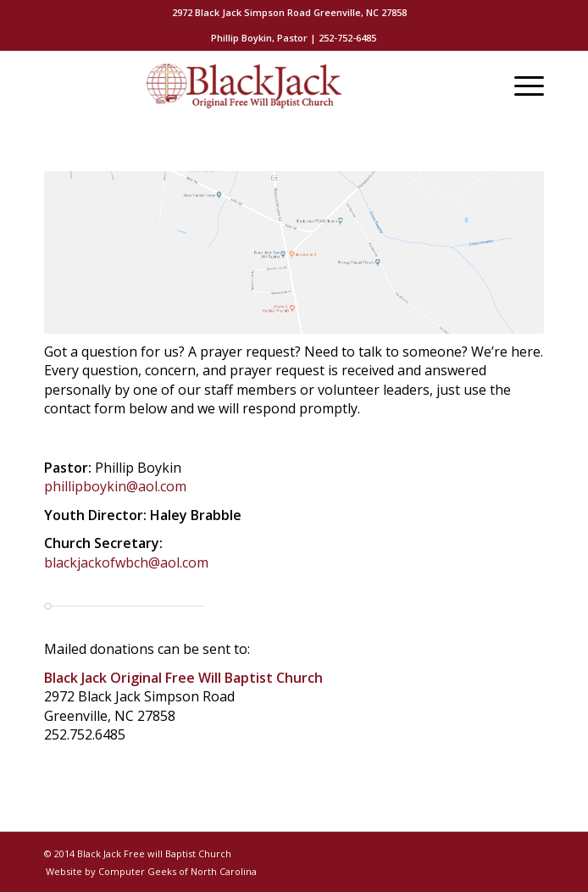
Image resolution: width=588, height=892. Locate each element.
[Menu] (521, 86)
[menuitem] (289, 13)
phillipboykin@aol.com (115, 486)
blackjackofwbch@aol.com (126, 562)
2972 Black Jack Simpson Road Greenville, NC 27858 (289, 12)
